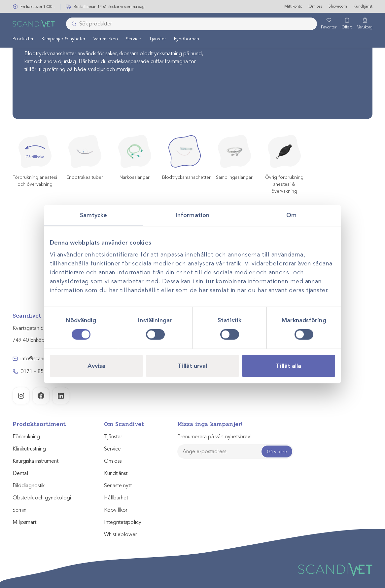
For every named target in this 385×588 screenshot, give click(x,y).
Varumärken (106, 39)
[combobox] (192, 24)
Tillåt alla (288, 366)
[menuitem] (23, 39)
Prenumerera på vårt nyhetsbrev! (214, 437)
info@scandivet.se (41, 359)
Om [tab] (291, 215)
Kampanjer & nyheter (64, 39)
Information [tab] (192, 215)
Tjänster (157, 39)
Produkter (23, 39)
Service (133, 39)
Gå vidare (277, 452)
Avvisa (97, 366)
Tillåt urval (192, 366)
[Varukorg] (365, 24)
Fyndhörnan (187, 39)
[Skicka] (72, 24)
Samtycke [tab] (94, 215)
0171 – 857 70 (37, 372)
